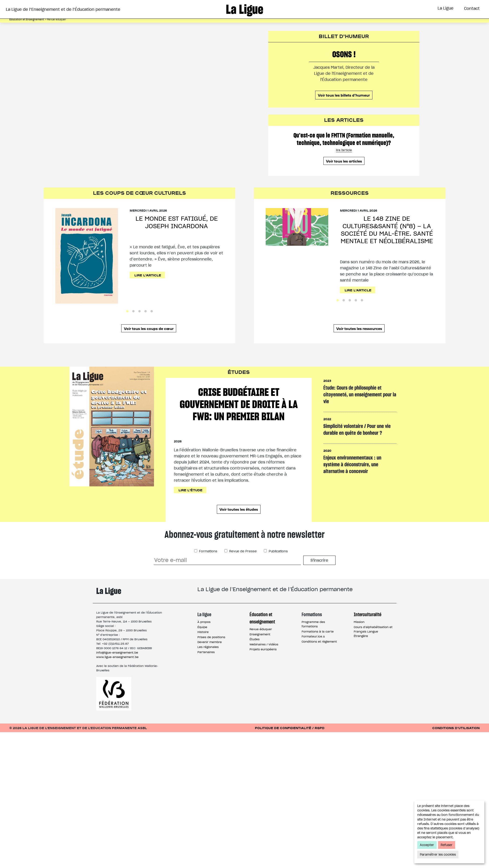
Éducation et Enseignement (202, 26)
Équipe (202, 642)
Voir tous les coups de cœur (149, 344)
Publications (278, 566)
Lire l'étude (191, 505)
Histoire (203, 647)
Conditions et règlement (319, 657)
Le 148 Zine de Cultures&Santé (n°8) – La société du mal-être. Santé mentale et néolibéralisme (387, 246)
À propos (204, 637)
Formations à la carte (318, 647)
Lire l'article (148, 290)
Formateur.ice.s (313, 652)
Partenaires (206, 667)
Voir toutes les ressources (359, 344)
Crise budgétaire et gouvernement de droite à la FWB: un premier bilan (239, 420)
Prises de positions (211, 652)
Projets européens (263, 664)
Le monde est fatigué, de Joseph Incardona (177, 238)
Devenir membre (210, 657)
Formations (257, 26)
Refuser (447, 845)
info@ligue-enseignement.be (117, 668)
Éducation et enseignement (262, 633)
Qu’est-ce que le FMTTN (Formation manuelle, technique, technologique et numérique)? (344, 155)
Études (255, 655)
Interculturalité (300, 26)
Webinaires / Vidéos (264, 660)
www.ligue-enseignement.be (117, 672)
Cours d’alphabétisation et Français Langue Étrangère (373, 647)
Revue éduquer (261, 645)
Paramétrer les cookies (438, 855)
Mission (359, 637)
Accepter (427, 845)
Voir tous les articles (344, 177)
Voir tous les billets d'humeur (344, 111)
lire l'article (344, 166)
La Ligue (446, 8)
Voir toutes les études (239, 524)
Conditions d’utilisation (456, 743)
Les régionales (208, 662)
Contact (472, 8)
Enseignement (260, 649)
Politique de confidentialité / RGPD (290, 743)
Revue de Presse (243, 566)
